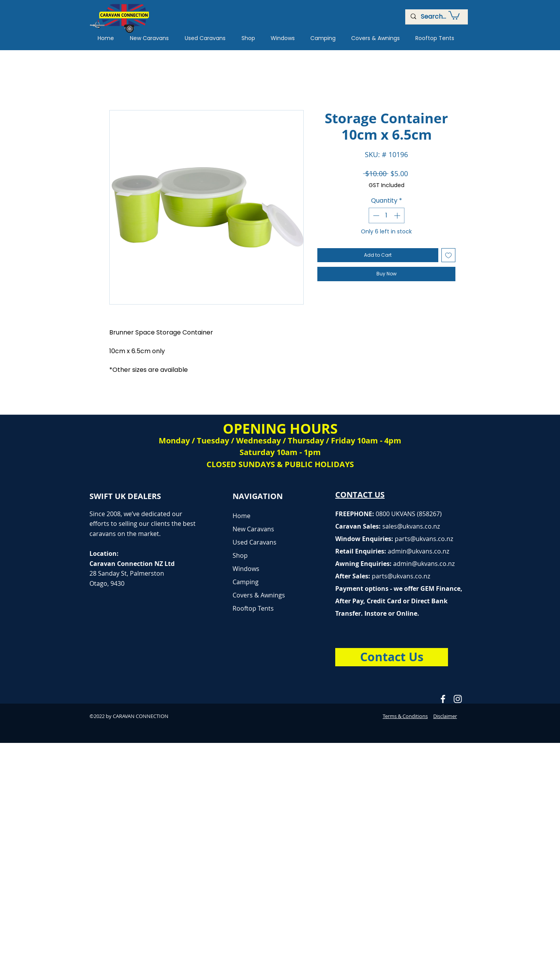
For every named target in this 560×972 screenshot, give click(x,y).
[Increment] (398, 215)
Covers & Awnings (259, 595)
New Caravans (253, 529)
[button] (454, 15)
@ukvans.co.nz (418, 526)
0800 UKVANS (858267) (409, 514)
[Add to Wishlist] (448, 255)
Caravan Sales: (366, 526)
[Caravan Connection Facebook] (443, 699)
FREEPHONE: (355, 514)
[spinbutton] (387, 215)
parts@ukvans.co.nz (424, 539)
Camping (246, 582)
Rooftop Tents (253, 608)
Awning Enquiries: (395, 564)
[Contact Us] (392, 657)
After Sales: (353, 576)
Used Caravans (255, 542)
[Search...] (436, 17)
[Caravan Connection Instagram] (458, 699)
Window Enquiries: (365, 539)
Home (241, 516)
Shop (240, 555)
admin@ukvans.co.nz (418, 551)
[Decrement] (375, 215)
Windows (246, 569)
